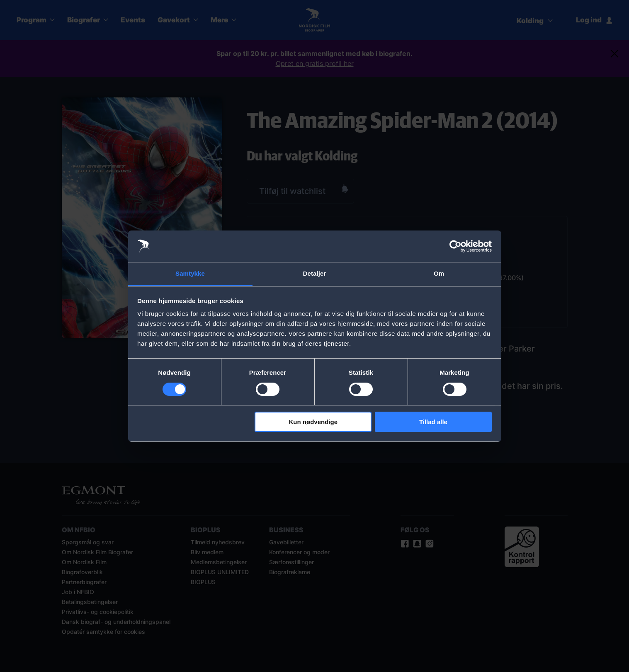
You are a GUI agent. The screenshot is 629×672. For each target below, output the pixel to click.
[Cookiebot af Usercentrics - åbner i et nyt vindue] (455, 246)
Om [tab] (439, 273)
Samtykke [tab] (190, 273)
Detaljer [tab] (315, 273)
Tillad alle (433, 422)
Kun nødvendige (313, 422)
